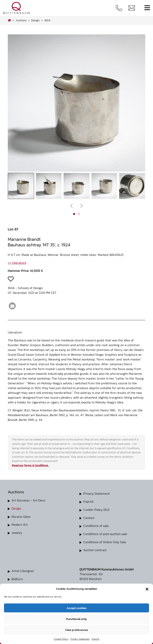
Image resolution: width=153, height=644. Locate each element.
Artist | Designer (23, 570)
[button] (147, 589)
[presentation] (72, 205)
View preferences (76, 630)
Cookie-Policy (61, 639)
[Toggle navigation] (147, 8)
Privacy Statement (80, 639)
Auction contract (95, 549)
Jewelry (17, 532)
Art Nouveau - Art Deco (28, 500)
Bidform (17, 578)
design (35, 20)
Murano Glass (21, 516)
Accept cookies (76, 608)
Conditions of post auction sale (105, 533)
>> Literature (17, 263)
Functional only (76, 619)
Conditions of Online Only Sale (105, 541)
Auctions (21, 20)
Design (16, 508)
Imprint (95, 639)
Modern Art (20, 524)
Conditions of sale (96, 525)
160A (48, 20)
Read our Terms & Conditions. (30, 465)
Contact (89, 517)
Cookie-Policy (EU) (96, 509)
